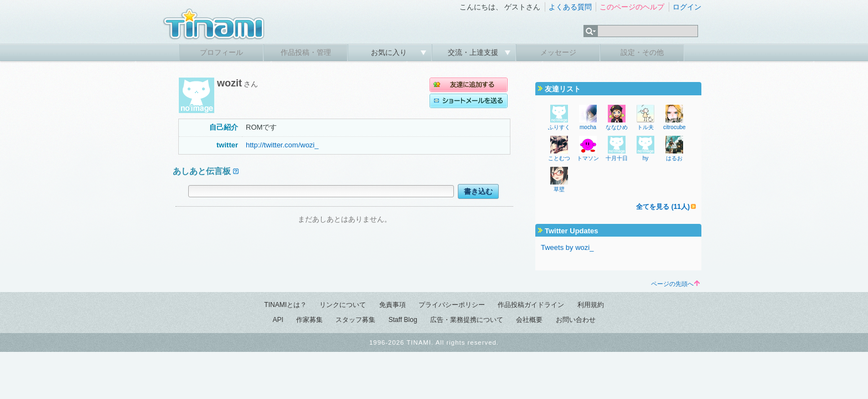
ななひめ (617, 127)
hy (646, 158)
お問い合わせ (576, 320)
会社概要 (529, 320)
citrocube (675, 127)
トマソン (588, 158)
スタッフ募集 (355, 320)
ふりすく (559, 127)
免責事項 (392, 305)
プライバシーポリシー (452, 305)
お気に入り (390, 52)
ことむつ (559, 158)
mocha (588, 127)
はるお (674, 158)
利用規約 (591, 305)
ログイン (687, 7)
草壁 (559, 189)
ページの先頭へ (675, 284)
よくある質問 (570, 7)
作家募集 (309, 320)
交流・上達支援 (474, 52)
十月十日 (617, 158)
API (278, 320)
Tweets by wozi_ (567, 247)
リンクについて (343, 305)
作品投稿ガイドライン (531, 305)
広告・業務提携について (467, 320)
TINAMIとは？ (285, 305)
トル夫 (645, 127)
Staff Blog (403, 320)
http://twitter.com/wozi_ (282, 145)
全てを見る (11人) (663, 207)
